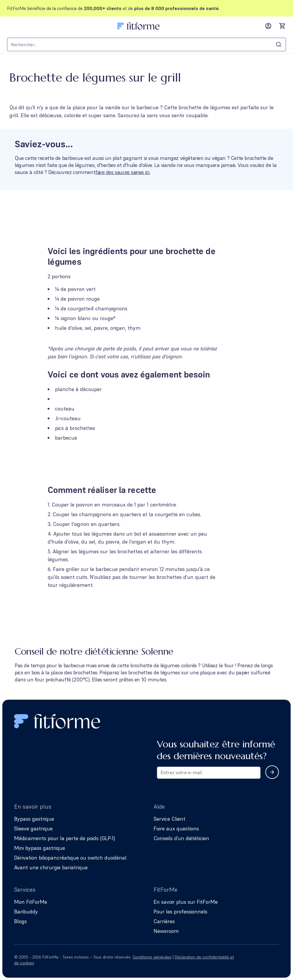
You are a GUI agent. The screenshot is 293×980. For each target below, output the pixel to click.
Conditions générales (152, 957)
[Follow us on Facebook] (259, 960)
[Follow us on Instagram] (242, 960)
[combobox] (146, 44)
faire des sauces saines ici (123, 172)
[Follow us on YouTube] (275, 960)
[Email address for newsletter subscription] (209, 773)
